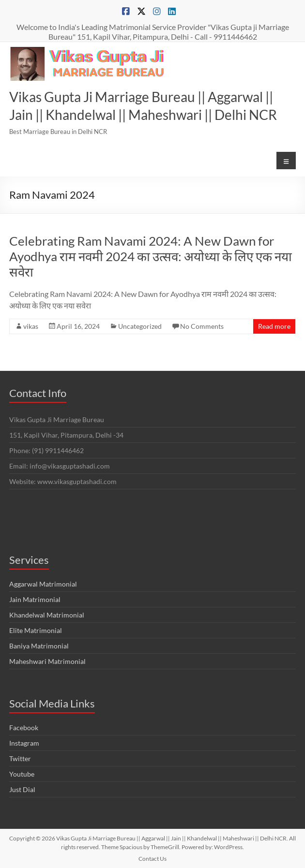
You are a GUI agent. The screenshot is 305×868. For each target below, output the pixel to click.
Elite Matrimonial (36, 630)
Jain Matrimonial (35, 599)
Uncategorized (140, 326)
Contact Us (152, 859)
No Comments (202, 326)
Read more (274, 326)
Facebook (24, 728)
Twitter (20, 758)
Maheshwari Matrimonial (47, 661)
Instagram (24, 743)
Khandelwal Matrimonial (47, 615)
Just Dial (22, 789)
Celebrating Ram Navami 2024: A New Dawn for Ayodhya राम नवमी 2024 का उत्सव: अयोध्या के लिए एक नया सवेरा (151, 256)
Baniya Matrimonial (39, 646)
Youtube (22, 774)
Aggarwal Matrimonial (43, 584)
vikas (31, 326)
